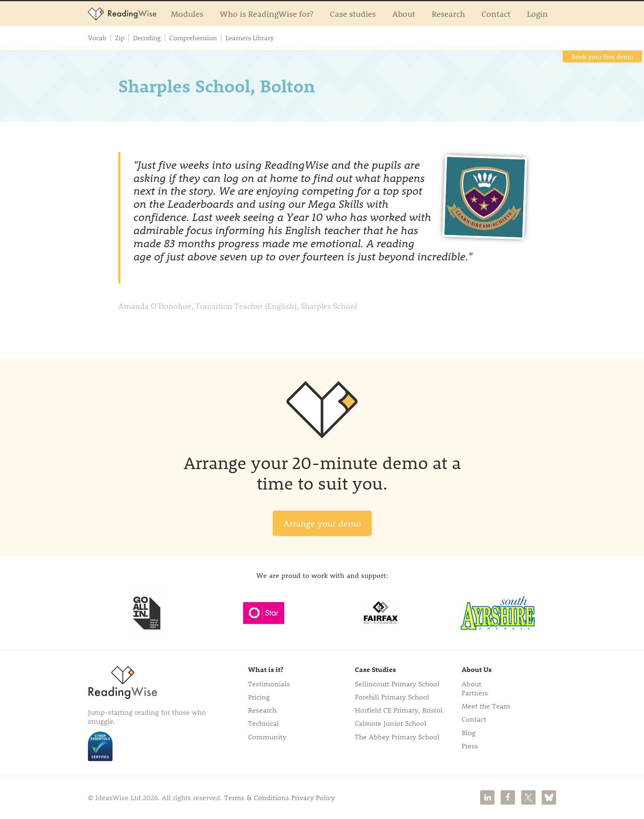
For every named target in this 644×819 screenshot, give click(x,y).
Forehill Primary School (392, 697)
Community (267, 736)
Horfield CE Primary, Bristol (399, 710)
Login (537, 14)
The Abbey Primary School (397, 736)
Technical (263, 723)
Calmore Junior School (391, 723)
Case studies (353, 14)
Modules (187, 14)
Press (470, 745)
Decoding (147, 38)
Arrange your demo (322, 523)
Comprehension (193, 38)
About (404, 14)
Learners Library (250, 38)
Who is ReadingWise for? (267, 14)
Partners (475, 692)
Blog (469, 732)
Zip (120, 38)
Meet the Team (486, 706)
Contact (496, 14)
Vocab (97, 38)
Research (448, 14)
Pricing (259, 697)
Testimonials (269, 683)
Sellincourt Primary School (397, 683)
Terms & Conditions (257, 797)
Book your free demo (602, 56)
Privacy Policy (313, 797)
